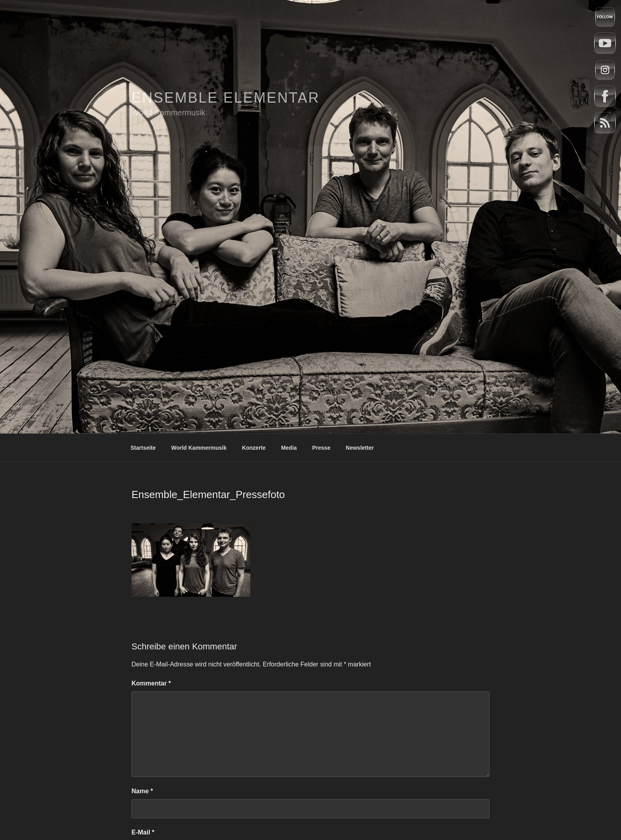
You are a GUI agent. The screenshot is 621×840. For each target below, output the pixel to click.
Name (142, 791)
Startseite (143, 448)
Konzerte (254, 448)
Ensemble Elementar (226, 98)
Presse (321, 448)
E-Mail (143, 832)
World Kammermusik (199, 448)
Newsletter (360, 448)
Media (289, 448)
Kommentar (151, 683)
